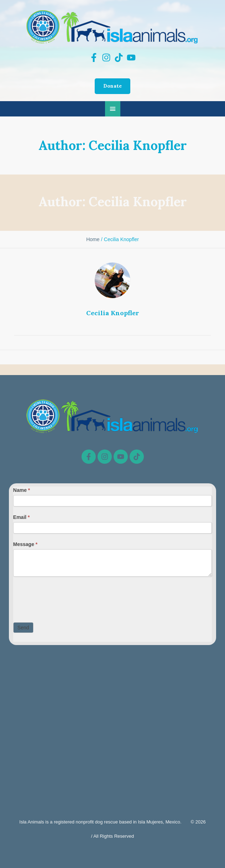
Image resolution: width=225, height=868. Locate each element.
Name (22, 490)
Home (93, 239)
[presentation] (67, 598)
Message (25, 544)
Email (22, 517)
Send (23, 628)
